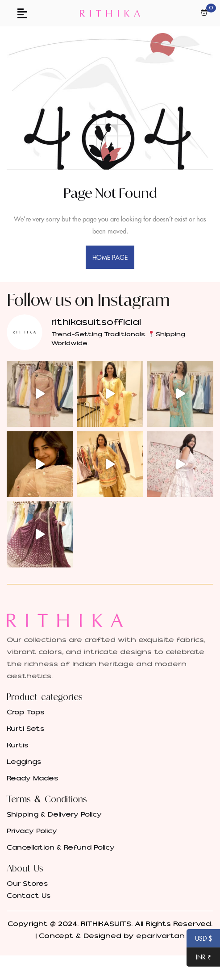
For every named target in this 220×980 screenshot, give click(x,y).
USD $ (199, 939)
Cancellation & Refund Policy (61, 848)
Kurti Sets (25, 729)
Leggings (24, 762)
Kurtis (17, 745)
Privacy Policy (32, 831)
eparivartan (160, 936)
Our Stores (27, 884)
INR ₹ (199, 958)
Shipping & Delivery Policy (54, 815)
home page (110, 257)
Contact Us (29, 896)
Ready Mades (32, 778)
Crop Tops (25, 712)
